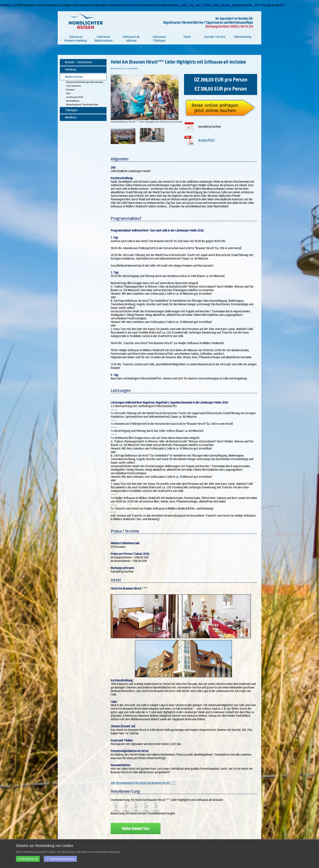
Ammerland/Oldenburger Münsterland (85, 82)
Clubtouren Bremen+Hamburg (76, 39)
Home (187, 37)
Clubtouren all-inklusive (131, 39)
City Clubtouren (74, 86)
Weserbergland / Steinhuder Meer (82, 105)
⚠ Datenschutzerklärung (60, 859)
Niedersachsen (74, 77)
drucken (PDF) (207, 139)
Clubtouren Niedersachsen (104, 39)
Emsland (70, 90)
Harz (68, 93)
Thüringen (71, 110)
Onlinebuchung (243, 37)
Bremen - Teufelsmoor (79, 62)
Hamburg (71, 70)
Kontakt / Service (215, 37)
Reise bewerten (136, 825)
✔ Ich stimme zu (28, 859)
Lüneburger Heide (75, 97)
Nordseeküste (73, 101)
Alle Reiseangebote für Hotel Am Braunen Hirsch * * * (143, 780)
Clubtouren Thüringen (159, 39)
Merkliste (71, 118)
